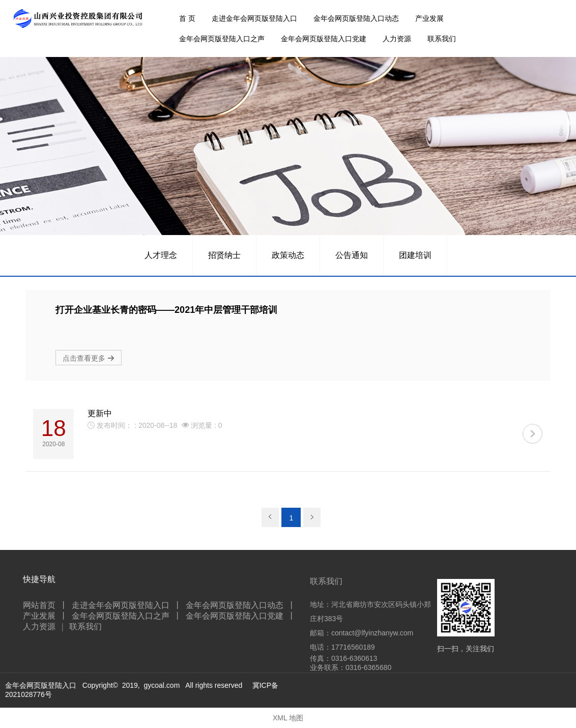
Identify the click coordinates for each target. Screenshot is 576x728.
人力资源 (397, 39)
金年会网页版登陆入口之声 (222, 39)
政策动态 (288, 255)
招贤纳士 (224, 255)
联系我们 (442, 39)
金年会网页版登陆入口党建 (324, 39)
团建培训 (415, 255)
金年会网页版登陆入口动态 (356, 18)
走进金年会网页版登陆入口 (254, 18)
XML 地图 (288, 718)
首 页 (187, 18)
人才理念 (161, 255)
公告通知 (352, 255)
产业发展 (429, 18)
